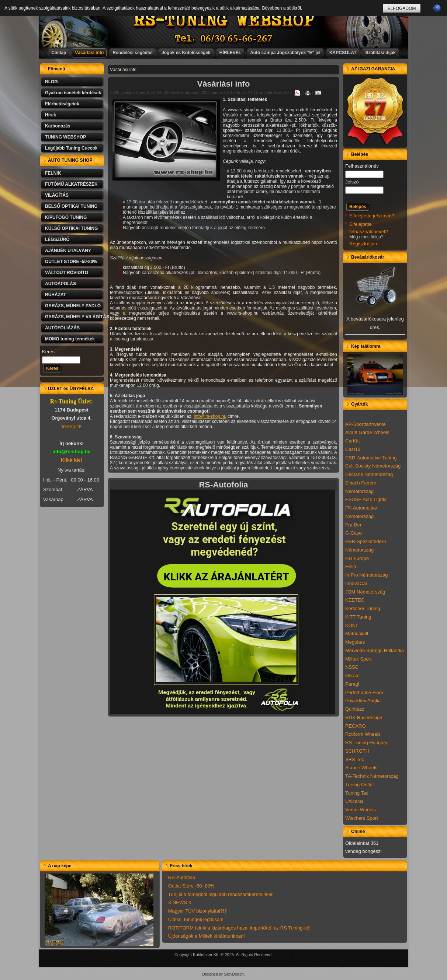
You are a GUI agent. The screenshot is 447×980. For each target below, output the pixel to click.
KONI (351, 625)
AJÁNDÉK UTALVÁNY (68, 251)
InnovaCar (356, 583)
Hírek (51, 115)
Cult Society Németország (373, 466)
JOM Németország (365, 592)
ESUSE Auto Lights (366, 499)
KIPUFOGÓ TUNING (66, 217)
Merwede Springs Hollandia (375, 650)
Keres (48, 352)
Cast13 (353, 449)
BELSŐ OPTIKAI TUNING (71, 206)
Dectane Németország (369, 474)
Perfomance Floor (364, 692)
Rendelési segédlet (133, 53)
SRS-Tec (355, 759)
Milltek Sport (358, 659)
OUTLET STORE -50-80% (71, 262)
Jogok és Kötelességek (186, 53)
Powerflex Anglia (363, 701)
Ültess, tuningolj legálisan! (196, 919)
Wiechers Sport (362, 818)
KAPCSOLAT (343, 53)
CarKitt (353, 441)
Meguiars (355, 642)
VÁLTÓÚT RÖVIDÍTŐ (67, 273)
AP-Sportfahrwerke (365, 424)
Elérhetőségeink (62, 104)
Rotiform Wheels (363, 734)
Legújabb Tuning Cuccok (71, 148)
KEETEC (355, 600)
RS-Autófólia (182, 877)
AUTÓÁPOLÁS (60, 284)
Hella (351, 566)
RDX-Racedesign (364, 717)
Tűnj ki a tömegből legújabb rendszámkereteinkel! (221, 894)
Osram (352, 675)
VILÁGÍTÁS (57, 195)
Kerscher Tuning (363, 608)
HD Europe (357, 558)
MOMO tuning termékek (70, 339)
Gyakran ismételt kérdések (73, 93)
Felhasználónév (362, 166)
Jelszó (352, 182)
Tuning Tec (357, 793)
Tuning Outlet (360, 785)
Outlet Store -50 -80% (191, 886)
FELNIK (53, 173)
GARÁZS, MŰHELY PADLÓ (73, 306)
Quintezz (355, 709)
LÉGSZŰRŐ (57, 239)
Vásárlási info (89, 53)
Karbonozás (58, 126)
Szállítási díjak (381, 53)
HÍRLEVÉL (230, 53)
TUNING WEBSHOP (65, 137)
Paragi (352, 684)
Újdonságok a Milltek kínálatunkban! (207, 936)
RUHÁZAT (56, 295)
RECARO (356, 726)
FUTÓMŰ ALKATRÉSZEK (71, 184)
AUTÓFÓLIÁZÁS (62, 328)
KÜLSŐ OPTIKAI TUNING (71, 228)
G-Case (354, 533)
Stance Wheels (361, 768)
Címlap (59, 53)
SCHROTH (357, 751)
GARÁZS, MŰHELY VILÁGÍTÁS (74, 317)
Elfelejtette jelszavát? (372, 216)
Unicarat (354, 801)
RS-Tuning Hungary (366, 743)
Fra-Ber (353, 525)
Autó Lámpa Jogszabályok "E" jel (285, 53)
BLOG (51, 82)
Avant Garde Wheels (367, 432)
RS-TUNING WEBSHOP (224, 20)
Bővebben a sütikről (281, 8)
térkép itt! (71, 426)
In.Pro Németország (367, 575)
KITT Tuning (358, 617)
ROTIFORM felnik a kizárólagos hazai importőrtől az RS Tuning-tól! (240, 928)
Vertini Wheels (361, 810)
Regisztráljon (363, 244)
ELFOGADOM (402, 8)
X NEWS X (180, 902)
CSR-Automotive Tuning (371, 458)
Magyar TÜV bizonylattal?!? (197, 911)
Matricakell (357, 633)
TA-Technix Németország (372, 776)
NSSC (352, 667)
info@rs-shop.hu (210, 416)
